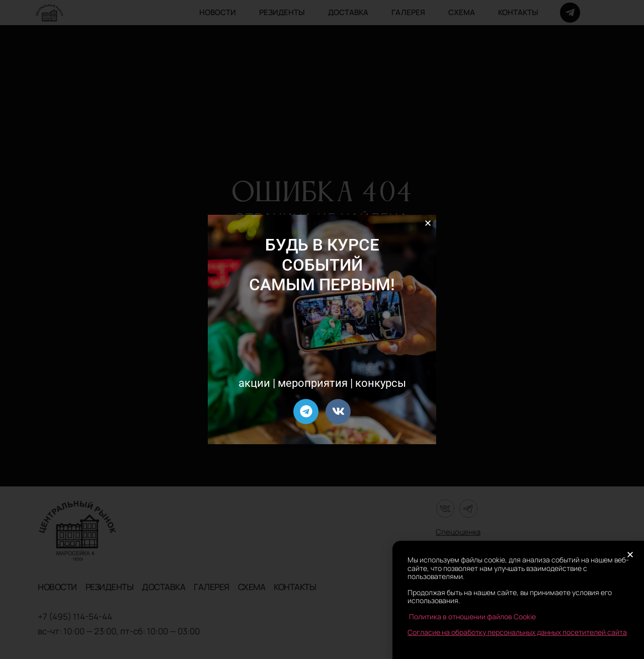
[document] (322, 329)
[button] (428, 223)
